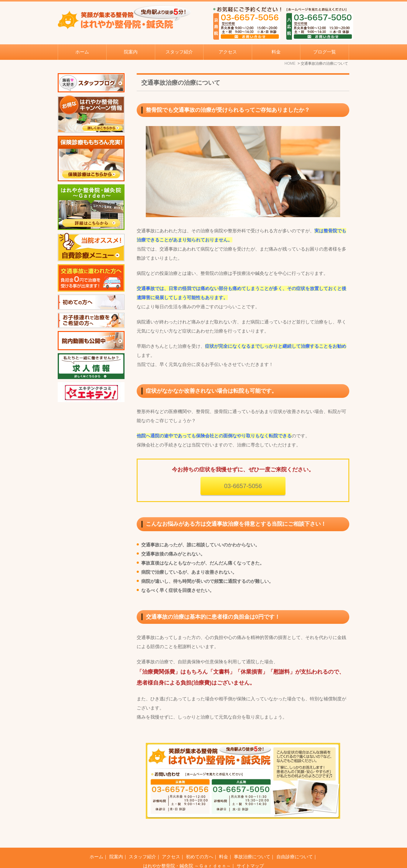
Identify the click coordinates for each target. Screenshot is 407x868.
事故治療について (252, 841)
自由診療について (295, 841)
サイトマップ (250, 851)
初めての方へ (200, 841)
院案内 (116, 841)
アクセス (228, 52)
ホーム (82, 52)
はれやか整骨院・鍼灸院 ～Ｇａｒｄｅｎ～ (187, 851)
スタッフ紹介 (179, 52)
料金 (276, 52)
